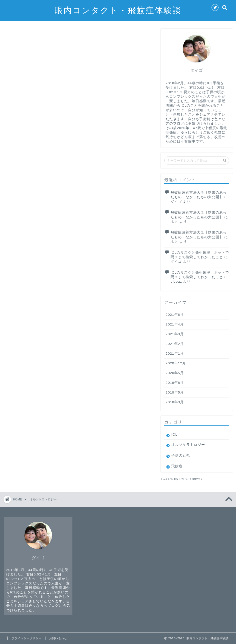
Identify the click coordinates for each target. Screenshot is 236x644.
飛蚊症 (177, 466)
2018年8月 (175, 383)
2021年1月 (175, 354)
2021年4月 (175, 324)
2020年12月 (176, 363)
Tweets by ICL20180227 (182, 479)
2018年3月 (175, 402)
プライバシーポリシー (26, 638)
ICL (174, 435)
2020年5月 (175, 373)
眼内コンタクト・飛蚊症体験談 (118, 10)
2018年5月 (175, 392)
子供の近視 (181, 455)
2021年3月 (175, 334)
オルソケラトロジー (188, 445)
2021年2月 (175, 344)
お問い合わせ (58, 638)
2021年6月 (175, 315)
